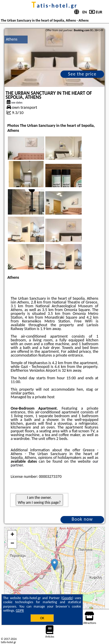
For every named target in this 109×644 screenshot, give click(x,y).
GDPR (20, 610)
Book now (82, 519)
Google (67, 598)
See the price (82, 74)
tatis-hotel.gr (55, 6)
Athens (12, 39)
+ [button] (12, 535)
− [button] (12, 544)
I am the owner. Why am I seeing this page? (39, 500)
